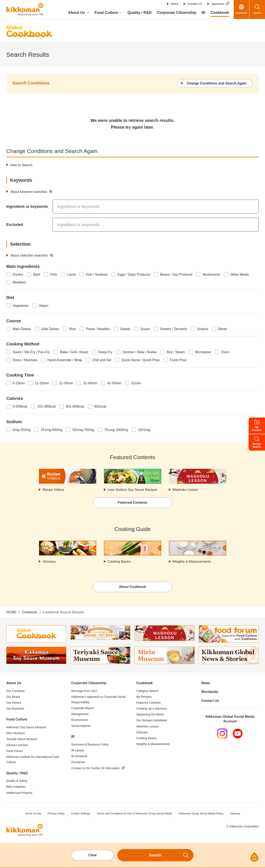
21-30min (66, 383)
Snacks (203, 329)
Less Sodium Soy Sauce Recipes (133, 490)
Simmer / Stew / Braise (140, 352)
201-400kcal (46, 406)
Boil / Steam (176, 352)
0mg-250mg (22, 430)
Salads (125, 329)
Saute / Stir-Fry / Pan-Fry (31, 352)
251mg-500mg (51, 430)
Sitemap (235, 813)
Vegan (44, 306)
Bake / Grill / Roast (74, 352)
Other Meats (240, 275)
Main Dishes (22, 329)
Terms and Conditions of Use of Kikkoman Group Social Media (134, 813)
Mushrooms (211, 275)
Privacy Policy (56, 813)
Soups (145, 329)
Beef (37, 275)
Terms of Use (33, 813)
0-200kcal (20, 406)
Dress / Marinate (25, 360)
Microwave (203, 352)
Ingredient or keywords (27, 207)
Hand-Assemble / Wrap (65, 360)
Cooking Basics (119, 562)
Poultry (18, 275)
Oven (225, 352)
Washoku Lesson (185, 490)
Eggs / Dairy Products (134, 275)
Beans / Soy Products (176, 275)
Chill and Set (102, 360)
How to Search (21, 165)
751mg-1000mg (116, 430)
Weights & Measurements (192, 562)
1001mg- (145, 430)
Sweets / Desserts (174, 329)
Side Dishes (50, 329)
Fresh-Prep (178, 360)
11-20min (42, 383)
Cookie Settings (80, 813)
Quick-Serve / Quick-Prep (140, 360)
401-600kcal (75, 406)
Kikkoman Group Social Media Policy (201, 813)
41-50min (114, 383)
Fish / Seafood (97, 275)
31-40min (90, 383)
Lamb (72, 275)
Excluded (15, 225)
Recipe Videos (54, 490)
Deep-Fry (105, 352)
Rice (73, 329)
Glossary (49, 562)
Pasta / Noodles (98, 329)
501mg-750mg (83, 430)
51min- (137, 383)
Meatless (19, 283)
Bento (223, 329)
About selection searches (29, 255)
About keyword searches (29, 192)
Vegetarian (21, 306)
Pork (54, 275)
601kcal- (101, 406)
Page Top (254, 857)
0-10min (19, 383)
